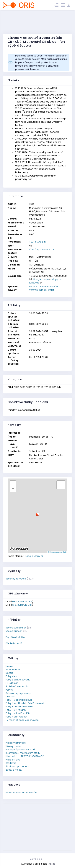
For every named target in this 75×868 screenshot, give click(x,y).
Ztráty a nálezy (14, 770)
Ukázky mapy (13, 746)
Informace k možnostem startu (23, 753)
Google (29, 556)
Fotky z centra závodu (18, 680)
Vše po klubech (14, 631)
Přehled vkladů (14, 643)
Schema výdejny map (18, 693)
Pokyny (9, 690)
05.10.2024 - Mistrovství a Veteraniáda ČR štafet (43, 288)
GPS (14, 601)
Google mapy (41, 279)
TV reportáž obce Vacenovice (22, 720)
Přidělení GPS (13, 760)
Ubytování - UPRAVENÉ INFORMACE (25, 756)
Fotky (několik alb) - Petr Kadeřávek (25, 703)
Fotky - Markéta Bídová (19, 700)
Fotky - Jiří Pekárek (16, 710)
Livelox (9, 666)
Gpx (30, 601)
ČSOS (52, 864)
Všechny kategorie (16, 579)
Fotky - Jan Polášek (16, 717)
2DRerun (22, 601)
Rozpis (9, 673)
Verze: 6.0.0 (36, 859)
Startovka (11, 763)
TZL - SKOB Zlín (37, 242)
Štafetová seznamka (17, 686)
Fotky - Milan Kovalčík (18, 713)
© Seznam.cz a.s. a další (57, 552)
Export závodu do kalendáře (21, 793)
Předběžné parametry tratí (20, 750)
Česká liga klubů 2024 (42, 250)
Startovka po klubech (18, 766)
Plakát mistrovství (16, 743)
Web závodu (13, 670)
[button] (37, 513)
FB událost (12, 683)
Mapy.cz (39, 556)
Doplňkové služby (15, 637)
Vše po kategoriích (16, 628)
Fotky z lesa (12, 676)
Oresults (10, 696)
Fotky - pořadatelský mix (19, 707)
